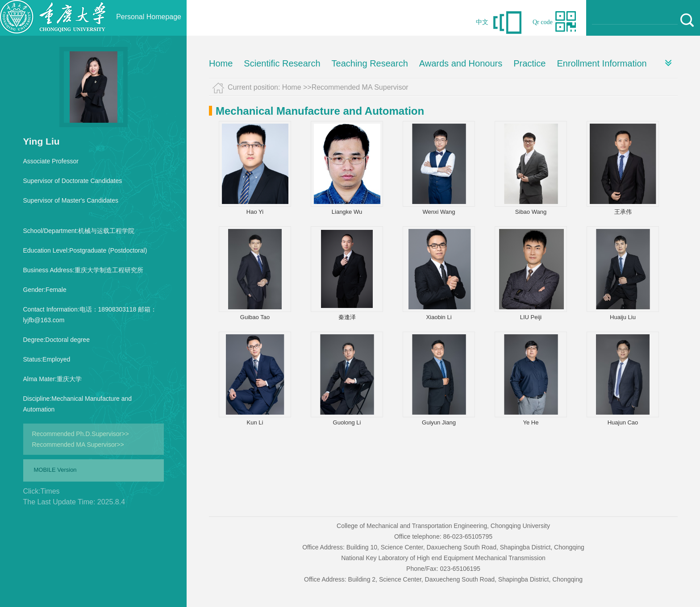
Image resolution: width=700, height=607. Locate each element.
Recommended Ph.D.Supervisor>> (81, 434)
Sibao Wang (531, 212)
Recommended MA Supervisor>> (78, 445)
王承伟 (623, 212)
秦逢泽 (347, 317)
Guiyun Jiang (439, 422)
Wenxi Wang (439, 212)
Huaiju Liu (623, 317)
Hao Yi (255, 212)
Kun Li (255, 422)
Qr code (543, 22)
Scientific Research (282, 63)
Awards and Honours (461, 63)
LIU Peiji (531, 317)
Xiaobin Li (439, 317)
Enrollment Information (602, 63)
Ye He (531, 422)
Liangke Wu (347, 212)
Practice (529, 63)
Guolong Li (347, 422)
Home (221, 63)
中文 (482, 22)
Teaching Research (370, 63)
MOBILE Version (55, 470)
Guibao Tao (255, 317)
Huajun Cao (623, 422)
